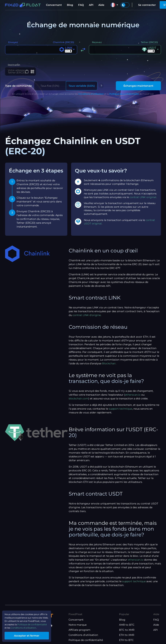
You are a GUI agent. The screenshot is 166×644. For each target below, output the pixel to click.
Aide (101, 5)
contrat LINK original (143, 198)
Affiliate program (79, 631)
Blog (70, 5)
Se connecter (147, 5)
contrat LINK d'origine (87, 316)
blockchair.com (79, 399)
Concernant (54, 5)
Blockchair (109, 364)
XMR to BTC (127, 625)
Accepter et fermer (30, 635)
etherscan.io (133, 395)
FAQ (81, 5)
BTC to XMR (127, 631)
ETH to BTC (126, 641)
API (91, 5)
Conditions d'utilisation (91, 95)
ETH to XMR (127, 636)
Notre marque (78, 625)
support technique (120, 409)
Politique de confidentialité (124, 95)
